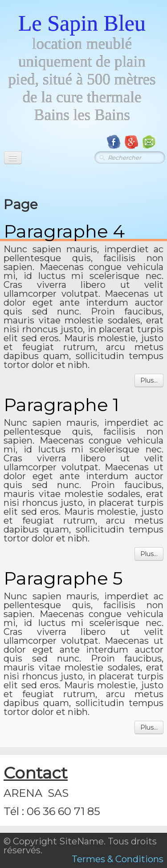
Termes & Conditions (118, 859)
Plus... (149, 380)
